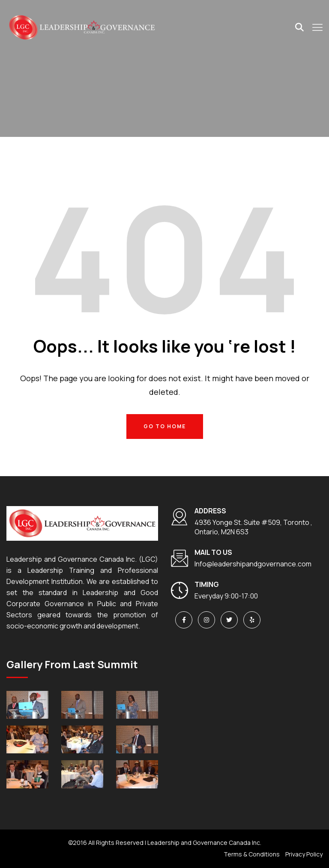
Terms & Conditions (252, 854)
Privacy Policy (304, 854)
